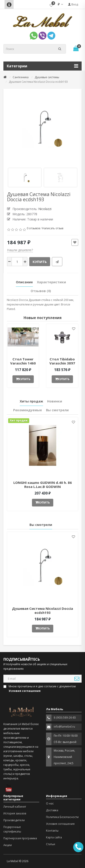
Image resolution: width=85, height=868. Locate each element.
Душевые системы (47, 77)
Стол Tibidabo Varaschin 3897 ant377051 (62, 363)
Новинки (55, 401)
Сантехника (21, 77)
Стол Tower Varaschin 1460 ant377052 (23, 363)
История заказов (15, 813)
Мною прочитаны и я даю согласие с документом (40, 689)
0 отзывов (33, 228)
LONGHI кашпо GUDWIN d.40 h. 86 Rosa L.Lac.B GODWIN (43, 485)
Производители (14, 820)
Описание (24, 282)
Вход (73, 4)
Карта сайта (54, 837)
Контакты (52, 831)
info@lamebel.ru (64, 727)
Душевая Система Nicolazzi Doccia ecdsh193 (42, 610)
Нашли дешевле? (20, 250)
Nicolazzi (45, 209)
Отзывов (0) (41, 291)
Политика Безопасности (62, 817)
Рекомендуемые (28, 410)
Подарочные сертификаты (12, 829)
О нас (50, 803)
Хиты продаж (31, 401)
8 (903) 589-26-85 (65, 718)
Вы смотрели (57, 410)
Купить (40, 262)
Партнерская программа (20, 838)
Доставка (52, 810)
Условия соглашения (60, 824)
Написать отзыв (53, 228)
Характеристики (51, 282)
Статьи (51, 844)
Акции (8, 845)
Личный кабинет (15, 807)
